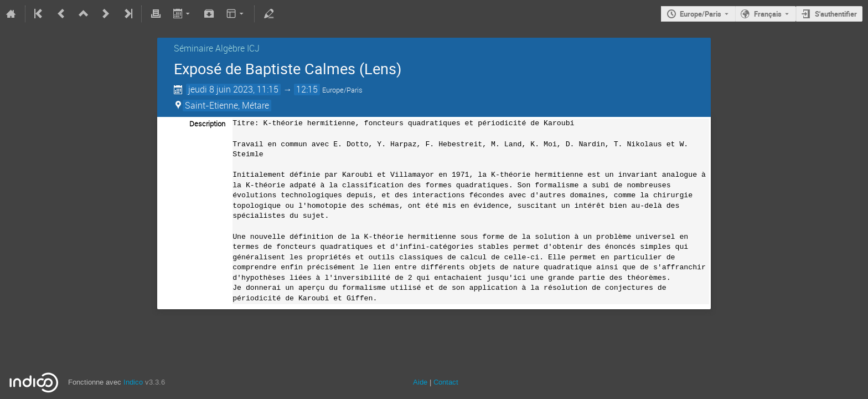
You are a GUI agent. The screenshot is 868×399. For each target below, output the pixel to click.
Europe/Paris (701, 14)
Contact (446, 382)
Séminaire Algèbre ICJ (217, 48)
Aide (420, 382)
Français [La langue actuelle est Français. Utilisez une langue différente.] (768, 14)
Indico (133, 382)
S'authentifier (836, 14)
